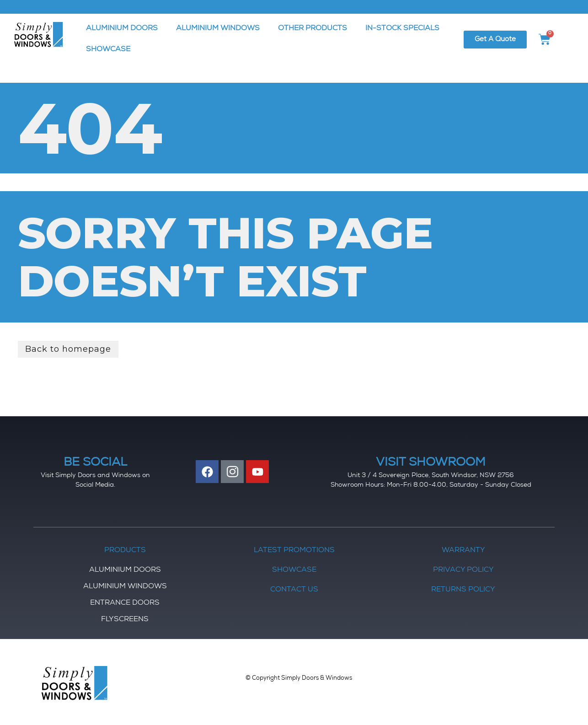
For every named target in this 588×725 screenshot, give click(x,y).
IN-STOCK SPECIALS (402, 29)
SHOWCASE (108, 50)
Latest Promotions (294, 551)
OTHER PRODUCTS (313, 29)
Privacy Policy (463, 570)
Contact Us (294, 590)
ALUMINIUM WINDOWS (218, 29)
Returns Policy (463, 590)
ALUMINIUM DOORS (122, 29)
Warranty (463, 551)
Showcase (294, 570)
